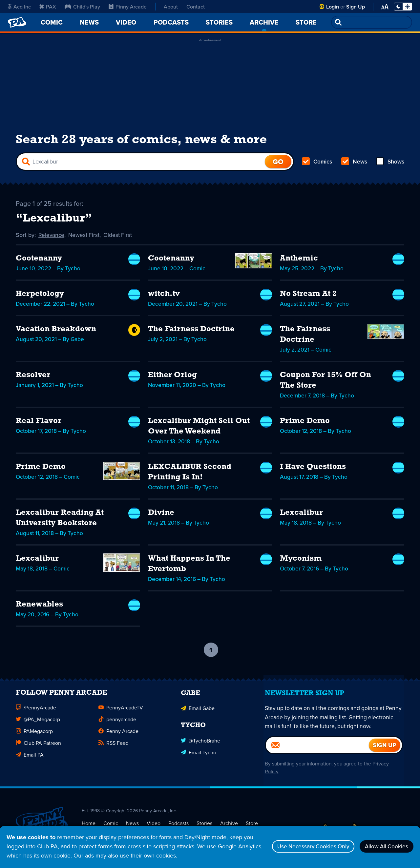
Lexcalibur (301, 516)
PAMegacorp (34, 740)
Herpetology (40, 298)
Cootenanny (39, 262)
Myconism (301, 562)
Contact (196, 7)
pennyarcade (117, 728)
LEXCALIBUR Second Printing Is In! (190, 476)
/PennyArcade (36, 716)
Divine (161, 516)
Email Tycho (199, 760)
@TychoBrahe (200, 748)
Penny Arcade (118, 740)
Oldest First (121, 239)
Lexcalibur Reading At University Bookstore (60, 522)
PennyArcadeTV (121, 716)
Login (333, 7)
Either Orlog (172, 379)
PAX (48, 7)
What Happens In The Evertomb (189, 568)
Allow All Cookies (384, 846)
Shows (390, 164)
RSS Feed (114, 752)
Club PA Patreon (38, 752)
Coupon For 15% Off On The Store (325, 384)
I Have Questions (313, 471)
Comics (317, 164)
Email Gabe (198, 716)
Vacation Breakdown (56, 333)
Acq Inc (19, 7)
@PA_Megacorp (38, 728)
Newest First (85, 239)
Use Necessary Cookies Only (304, 846)
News (354, 164)
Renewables (39, 608)
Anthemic (299, 262)
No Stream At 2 (308, 298)
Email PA (30, 763)
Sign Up (356, 7)
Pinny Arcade (128, 7)
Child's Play (82, 7)
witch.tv (164, 298)
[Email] (317, 754)
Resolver (33, 379)
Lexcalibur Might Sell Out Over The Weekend (199, 430)
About (171, 7)
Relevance (52, 239)
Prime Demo (305, 425)
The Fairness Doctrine (191, 333)
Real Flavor (39, 425)
